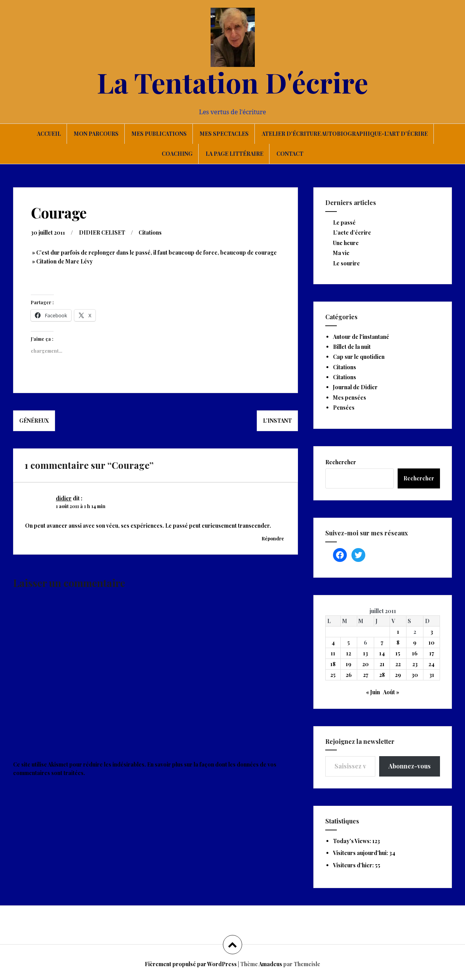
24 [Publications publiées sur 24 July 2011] (432, 664)
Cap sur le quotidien (359, 357)
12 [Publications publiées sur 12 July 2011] (349, 653)
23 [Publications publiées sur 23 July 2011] (415, 664)
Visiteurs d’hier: (354, 865)
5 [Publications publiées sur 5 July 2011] (349, 642)
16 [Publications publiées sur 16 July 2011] (415, 653)
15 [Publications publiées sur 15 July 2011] (398, 653)
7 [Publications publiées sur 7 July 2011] (382, 642)
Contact (290, 154)
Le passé (344, 222)
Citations (150, 232)
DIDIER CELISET (102, 232)
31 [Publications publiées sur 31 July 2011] (432, 675)
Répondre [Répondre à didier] (273, 538)
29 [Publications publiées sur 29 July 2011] (398, 675)
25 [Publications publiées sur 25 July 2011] (333, 675)
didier (64, 498)
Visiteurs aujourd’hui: (361, 853)
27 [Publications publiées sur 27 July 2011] (366, 675)
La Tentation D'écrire (232, 82)
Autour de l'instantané (361, 337)
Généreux (34, 421)
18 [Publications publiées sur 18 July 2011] (333, 664)
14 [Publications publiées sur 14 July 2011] (382, 653)
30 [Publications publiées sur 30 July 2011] (415, 675)
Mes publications (159, 134)
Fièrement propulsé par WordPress (191, 964)
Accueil (49, 134)
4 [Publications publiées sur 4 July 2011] (333, 642)
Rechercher (341, 462)
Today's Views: (353, 841)
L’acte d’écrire (352, 232)
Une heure (346, 243)
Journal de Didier (355, 387)
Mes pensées (350, 397)
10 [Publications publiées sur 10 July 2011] (432, 642)
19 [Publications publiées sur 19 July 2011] (349, 664)
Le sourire (346, 263)
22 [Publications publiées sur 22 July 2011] (398, 664)
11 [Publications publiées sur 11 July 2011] (333, 653)
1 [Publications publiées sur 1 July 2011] (398, 632)
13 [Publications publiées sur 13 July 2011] (365, 653)
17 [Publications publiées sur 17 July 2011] (432, 653)
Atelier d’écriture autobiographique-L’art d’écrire (345, 134)
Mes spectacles (224, 134)
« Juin (373, 692)
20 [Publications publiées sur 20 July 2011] (365, 664)
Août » (391, 692)
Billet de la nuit (352, 347)
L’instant (277, 421)
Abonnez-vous (410, 766)
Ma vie (341, 253)
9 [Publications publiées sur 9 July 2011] (415, 642)
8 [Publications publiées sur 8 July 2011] (398, 642)
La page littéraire (234, 154)
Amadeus (270, 964)
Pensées (344, 407)
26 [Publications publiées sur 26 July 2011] (349, 675)
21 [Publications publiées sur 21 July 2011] (382, 664)
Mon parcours (96, 134)
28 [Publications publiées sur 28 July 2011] (382, 675)
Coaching (177, 154)
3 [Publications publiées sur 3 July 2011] (432, 632)
